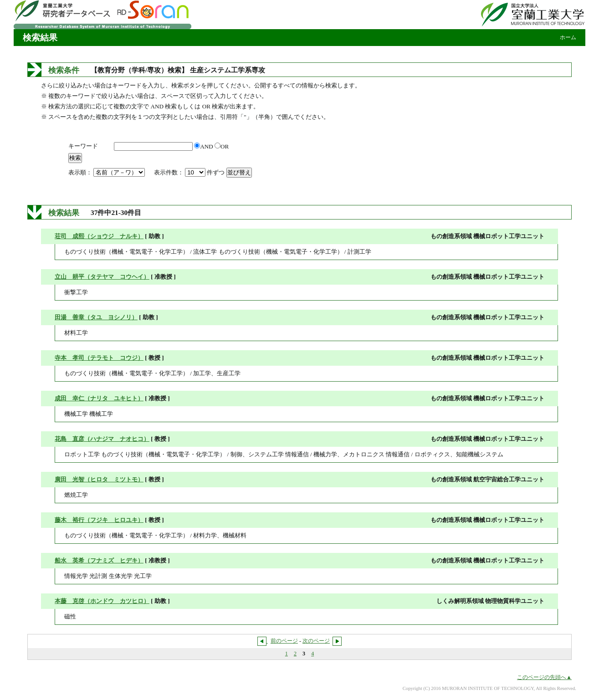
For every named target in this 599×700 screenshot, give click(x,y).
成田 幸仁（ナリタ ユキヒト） (99, 398)
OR (222, 146)
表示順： (108, 172)
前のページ (284, 641)
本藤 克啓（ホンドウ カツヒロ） (102, 601)
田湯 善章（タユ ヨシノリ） (96, 317)
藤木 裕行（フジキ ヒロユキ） (99, 520)
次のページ (316, 641)
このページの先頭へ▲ (544, 677)
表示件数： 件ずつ (190, 172)
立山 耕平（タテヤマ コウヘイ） (102, 277)
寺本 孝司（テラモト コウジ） (99, 358)
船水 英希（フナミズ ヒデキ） (99, 560)
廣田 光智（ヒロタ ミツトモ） (99, 479)
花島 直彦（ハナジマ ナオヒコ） (102, 439)
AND (204, 146)
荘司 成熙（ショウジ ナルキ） (99, 236)
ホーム (568, 37)
